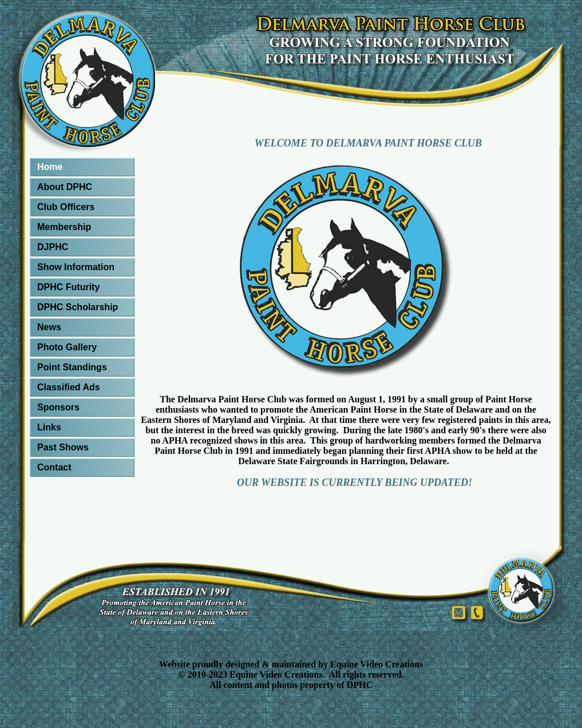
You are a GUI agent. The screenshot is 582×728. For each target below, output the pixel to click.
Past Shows (63, 447)
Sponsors (58, 407)
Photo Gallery (67, 347)
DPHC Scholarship (78, 307)
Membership (64, 227)
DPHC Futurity (68, 287)
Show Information (76, 267)
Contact (54, 467)
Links (49, 427)
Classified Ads (69, 387)
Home (50, 167)
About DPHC (65, 187)
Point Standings (72, 367)
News (49, 327)
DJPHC (53, 247)
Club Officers (66, 207)
